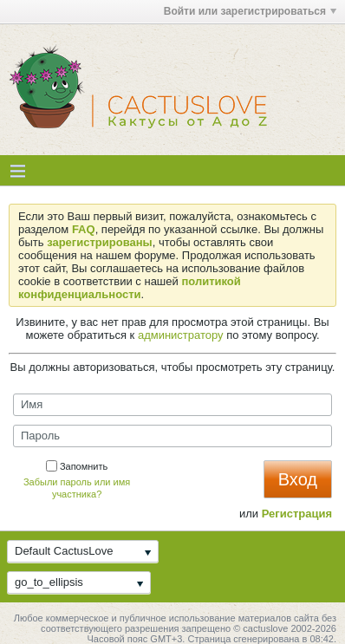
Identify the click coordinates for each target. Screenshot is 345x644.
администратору (181, 335)
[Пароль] (172, 436)
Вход (298, 479)
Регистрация (297, 514)
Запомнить (77, 466)
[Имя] (172, 405)
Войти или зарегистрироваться (250, 11)
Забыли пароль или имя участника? (77, 488)
